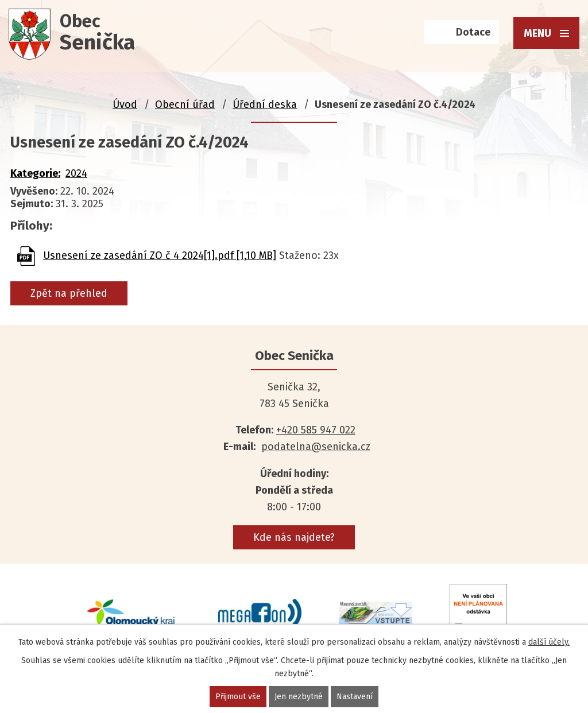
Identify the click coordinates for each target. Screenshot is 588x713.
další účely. (549, 642)
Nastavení (355, 697)
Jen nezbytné (299, 697)
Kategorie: (35, 173)
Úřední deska (265, 104)
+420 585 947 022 (316, 430)
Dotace (473, 32)
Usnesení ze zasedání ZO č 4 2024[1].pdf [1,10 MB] (160, 255)
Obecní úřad (185, 104)
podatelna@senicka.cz (316, 447)
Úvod (125, 104)
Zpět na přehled (69, 293)
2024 (76, 173)
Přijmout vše (238, 697)
